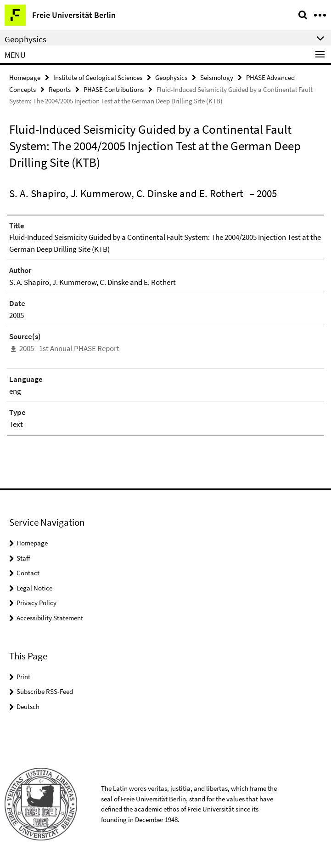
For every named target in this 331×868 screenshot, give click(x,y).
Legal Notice (34, 588)
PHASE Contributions (114, 89)
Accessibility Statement (50, 618)
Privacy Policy (36, 603)
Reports (60, 89)
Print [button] (23, 677)
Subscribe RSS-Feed (45, 691)
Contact (28, 573)
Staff (23, 558)
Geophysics (171, 77)
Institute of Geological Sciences (98, 77)
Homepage (25, 77)
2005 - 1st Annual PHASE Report (69, 348)
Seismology (217, 77)
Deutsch (28, 706)
